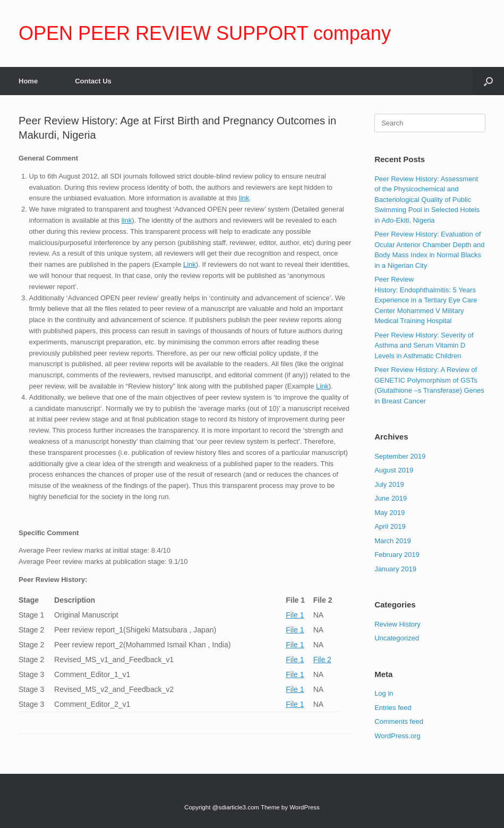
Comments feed (399, 721)
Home (28, 81)
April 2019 (390, 526)
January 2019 (395, 569)
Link (190, 264)
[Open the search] (488, 81)
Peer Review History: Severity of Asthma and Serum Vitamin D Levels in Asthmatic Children (424, 345)
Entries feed (393, 708)
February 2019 (397, 555)
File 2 (322, 660)
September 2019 (400, 456)
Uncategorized (397, 638)
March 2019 (393, 541)
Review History (398, 624)
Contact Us (93, 81)
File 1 (295, 615)
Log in (384, 693)
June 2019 (391, 498)
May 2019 (390, 513)
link (244, 198)
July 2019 (389, 484)
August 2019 (394, 470)
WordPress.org (397, 736)
